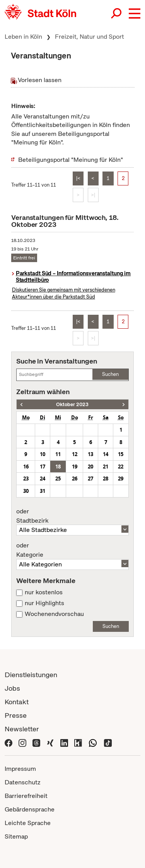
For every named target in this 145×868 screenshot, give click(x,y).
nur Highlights (44, 603)
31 (43, 491)
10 (43, 454)
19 (75, 467)
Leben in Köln (23, 37)
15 (121, 454)
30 (26, 491)
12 (75, 454)
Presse (16, 715)
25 (58, 479)
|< (78, 178)
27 (90, 479)
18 (58, 467)
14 (106, 454)
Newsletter (22, 729)
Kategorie (72, 550)
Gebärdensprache (30, 809)
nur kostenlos (44, 592)
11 (58, 454)
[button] (135, 14)
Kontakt (17, 702)
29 (121, 479)
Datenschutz (23, 782)
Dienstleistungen (31, 675)
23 (26, 479)
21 (106, 467)
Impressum (20, 769)
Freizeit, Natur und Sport (90, 37)
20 (90, 467)
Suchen (110, 374)
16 (26, 467)
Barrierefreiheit (26, 796)
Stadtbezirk (72, 516)
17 (43, 467)
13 (90, 454)
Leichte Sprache (28, 823)
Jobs (12, 688)
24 (43, 479)
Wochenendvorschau (54, 614)
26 (75, 479)
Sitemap (16, 836)
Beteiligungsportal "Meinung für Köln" (71, 160)
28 (106, 479)
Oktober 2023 (72, 404)
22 (121, 467)
